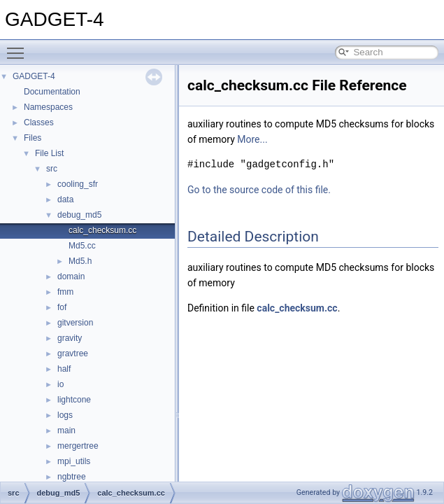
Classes (39, 122)
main (66, 430)
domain (71, 276)
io (60, 384)
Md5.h (80, 261)
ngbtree (72, 477)
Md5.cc (82, 246)
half (64, 369)
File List (49, 153)
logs (65, 415)
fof (62, 307)
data (65, 199)
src (52, 169)
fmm (65, 292)
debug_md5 (79, 215)
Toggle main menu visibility (19, 47)
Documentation (52, 92)
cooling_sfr (78, 184)
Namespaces (48, 107)
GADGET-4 (34, 76)
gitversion (75, 323)
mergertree (78, 446)
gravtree (73, 353)
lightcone (74, 400)
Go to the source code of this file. (259, 190)
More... (252, 139)
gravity (70, 338)
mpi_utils (74, 461)
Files (33, 138)
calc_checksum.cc (102, 230)
